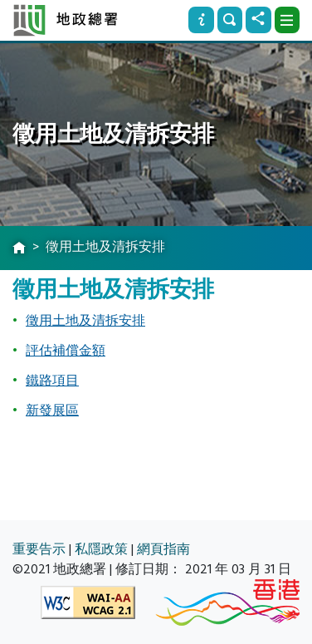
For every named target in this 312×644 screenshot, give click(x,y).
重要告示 (39, 549)
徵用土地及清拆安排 (85, 321)
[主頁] (19, 248)
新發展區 (52, 410)
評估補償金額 (66, 351)
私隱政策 (101, 549)
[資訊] (201, 20)
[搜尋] (230, 20)
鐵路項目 (52, 381)
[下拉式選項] (287, 20)
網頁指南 (163, 549)
